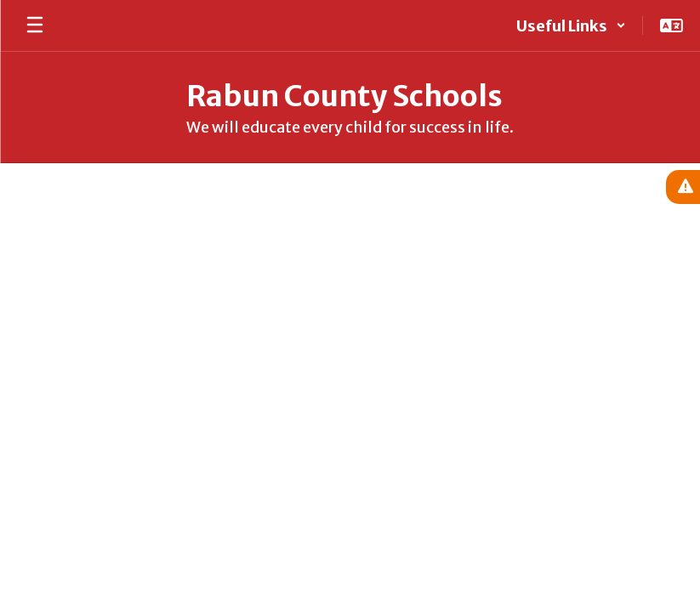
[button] (571, 25)
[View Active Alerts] (683, 187)
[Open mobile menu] (35, 25)
